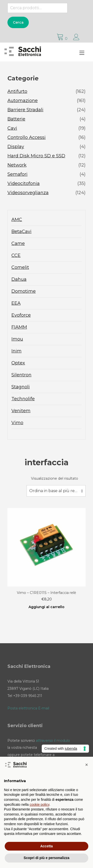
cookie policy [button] (40, 805)
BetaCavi (21, 231)
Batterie (16, 119)
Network (17, 165)
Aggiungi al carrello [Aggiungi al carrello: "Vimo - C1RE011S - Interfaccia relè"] (46, 607)
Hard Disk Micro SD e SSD (36, 156)
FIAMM (19, 327)
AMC (17, 220)
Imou (17, 339)
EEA (16, 303)
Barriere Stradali (25, 110)
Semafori (17, 174)
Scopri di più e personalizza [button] (46, 858)
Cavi (12, 128)
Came (18, 243)
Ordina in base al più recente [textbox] (56, 491)
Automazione (23, 101)
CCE (16, 255)
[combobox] (56, 491)
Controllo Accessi (27, 137)
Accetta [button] (46, 846)
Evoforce (21, 315)
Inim (16, 351)
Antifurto (17, 91)
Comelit (20, 267)
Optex (18, 363)
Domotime (24, 291)
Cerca (18, 22)
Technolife (23, 399)
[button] (87, 765)
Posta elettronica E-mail (28, 708)
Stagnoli (21, 387)
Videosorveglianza (28, 193)
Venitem (21, 411)
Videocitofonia (24, 183)
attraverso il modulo (53, 741)
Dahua (19, 279)
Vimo (17, 423)
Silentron (21, 375)
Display (16, 147)
